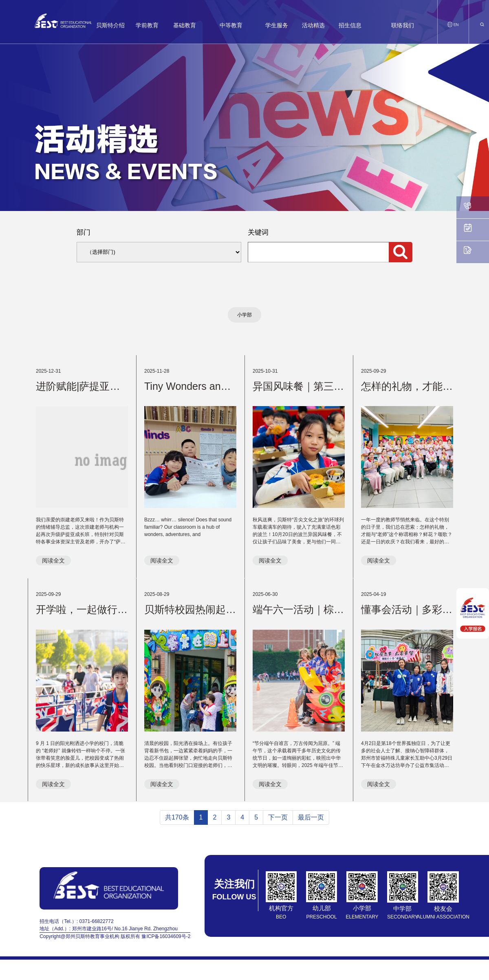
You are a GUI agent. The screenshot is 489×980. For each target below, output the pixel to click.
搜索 (401, 252)
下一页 (278, 817)
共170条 (177, 817)
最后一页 (311, 817)
